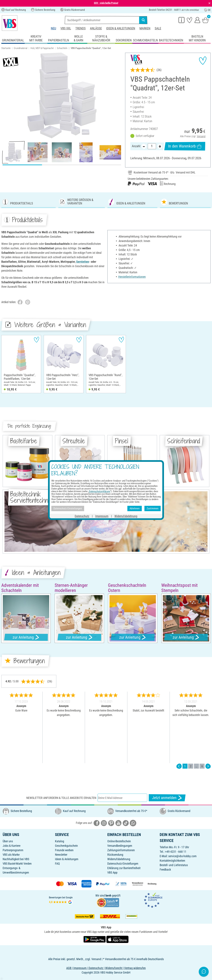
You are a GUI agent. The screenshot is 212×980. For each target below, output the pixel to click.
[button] (5, 96)
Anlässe (96, 28)
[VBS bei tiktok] (126, 823)
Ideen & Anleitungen (121, 28)
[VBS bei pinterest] (111, 823)
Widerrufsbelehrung (119, 859)
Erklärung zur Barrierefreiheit (124, 868)
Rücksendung (115, 855)
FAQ (57, 864)
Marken (145, 28)
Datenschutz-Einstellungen (123, 864)
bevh (108, 895)
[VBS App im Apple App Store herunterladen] (117, 939)
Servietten (83, 262)
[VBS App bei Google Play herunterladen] (95, 939)
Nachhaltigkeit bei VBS (16, 859)
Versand (201, 136)
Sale (158, 28)
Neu (53, 28)
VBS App (112, 872)
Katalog (60, 841)
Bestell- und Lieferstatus (174, 865)
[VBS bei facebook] (97, 823)
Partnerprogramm (13, 850)
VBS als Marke (11, 855)
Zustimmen (153, 508)
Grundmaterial (21, 48)
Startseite (6, 48)
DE (207, 10)
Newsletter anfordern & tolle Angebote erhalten (61, 798)
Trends (80, 28)
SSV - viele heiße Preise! (106, 3)
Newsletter (61, 855)
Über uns (8, 841)
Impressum (102, 516)
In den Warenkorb (185, 146)
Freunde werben (64, 850)
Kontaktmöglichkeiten (172, 861)
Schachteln (62, 48)
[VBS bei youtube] (118, 823)
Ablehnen (135, 508)
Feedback (165, 870)
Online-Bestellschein (119, 841)
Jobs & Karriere (12, 846)
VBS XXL (66, 28)
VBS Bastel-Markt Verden (17, 864)
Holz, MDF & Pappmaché (42, 48)
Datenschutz (82, 516)
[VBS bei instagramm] (104, 823)
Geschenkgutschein (66, 846)
